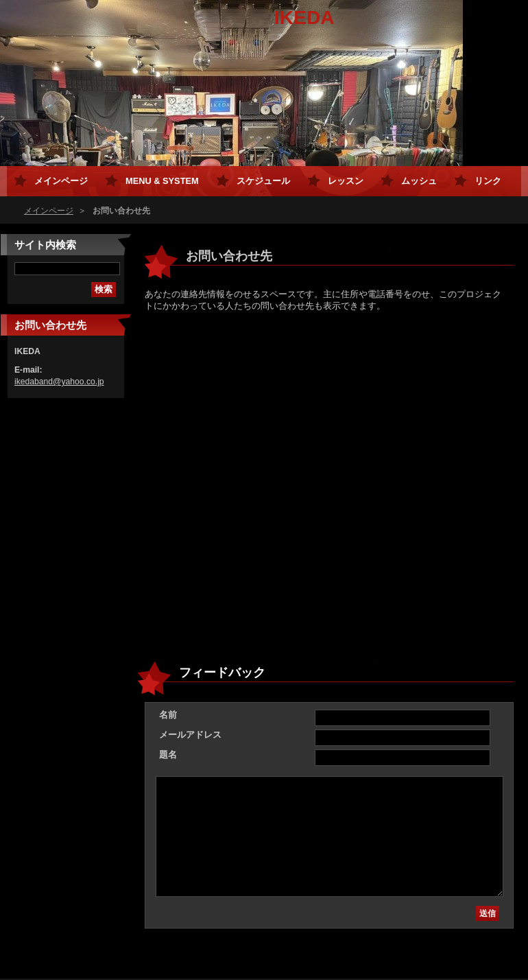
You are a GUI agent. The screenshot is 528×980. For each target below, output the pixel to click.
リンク (488, 181)
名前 (168, 715)
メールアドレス (190, 735)
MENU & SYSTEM (162, 181)
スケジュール (263, 181)
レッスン (346, 181)
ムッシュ (419, 181)
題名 (168, 755)
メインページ (49, 211)
